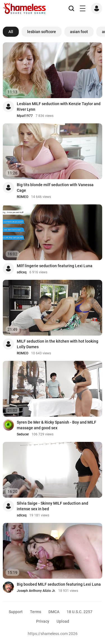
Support (16, 612)
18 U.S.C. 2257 (80, 612)
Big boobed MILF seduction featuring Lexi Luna (59, 584)
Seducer (23, 434)
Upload (63, 621)
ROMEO (23, 197)
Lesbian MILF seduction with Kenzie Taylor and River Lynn (59, 107)
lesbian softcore (42, 32)
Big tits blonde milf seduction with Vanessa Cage (55, 188)
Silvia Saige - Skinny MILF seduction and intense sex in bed (53, 506)
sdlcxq (22, 272)
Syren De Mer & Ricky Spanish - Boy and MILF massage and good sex (57, 425)
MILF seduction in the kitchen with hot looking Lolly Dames (58, 344)
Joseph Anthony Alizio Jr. (36, 591)
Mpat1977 (25, 116)
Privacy (43, 621)
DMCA (54, 612)
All (11, 32)
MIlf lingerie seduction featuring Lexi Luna (55, 266)
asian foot (79, 32)
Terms (36, 612)
